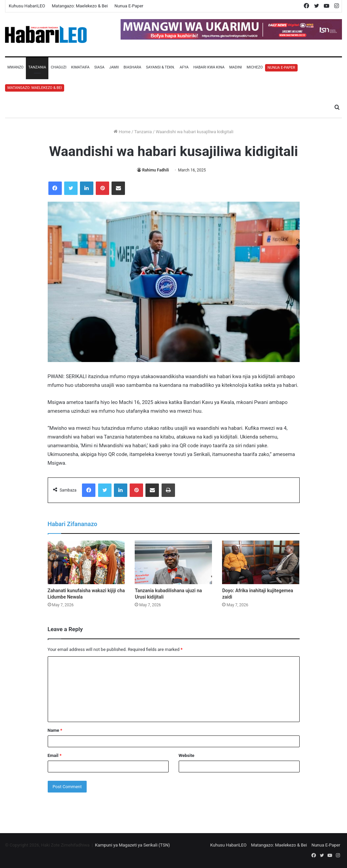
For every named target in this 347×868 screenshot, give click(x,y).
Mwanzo (15, 67)
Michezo (255, 67)
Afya (184, 67)
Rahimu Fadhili (156, 170)
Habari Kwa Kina (209, 67)
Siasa (99, 67)
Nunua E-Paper (129, 6)
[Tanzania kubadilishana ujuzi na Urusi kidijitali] (173, 562)
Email (55, 755)
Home (122, 132)
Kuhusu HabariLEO (27, 6)
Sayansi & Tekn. (160, 67)
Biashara (133, 67)
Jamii (114, 67)
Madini (235, 67)
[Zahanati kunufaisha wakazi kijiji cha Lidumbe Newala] (86, 562)
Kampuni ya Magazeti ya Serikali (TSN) (133, 845)
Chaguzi (58, 67)
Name (55, 730)
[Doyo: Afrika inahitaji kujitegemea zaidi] (261, 562)
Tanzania (37, 67)
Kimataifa (80, 67)
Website (187, 755)
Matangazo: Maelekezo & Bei (80, 6)
